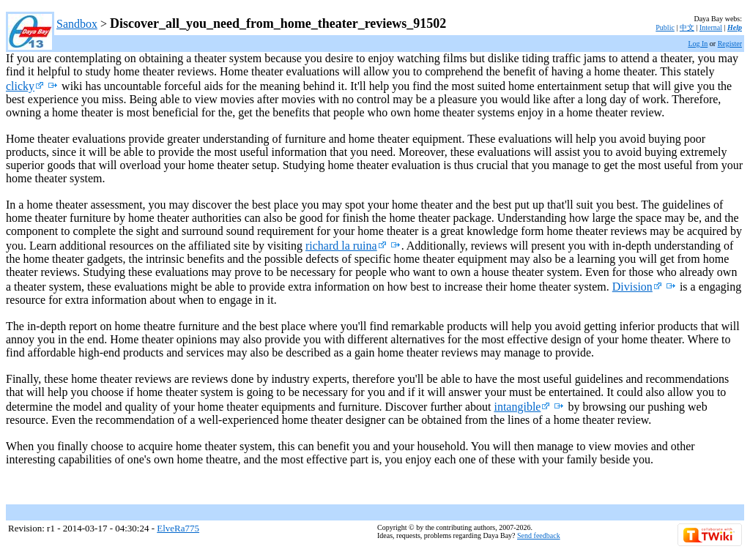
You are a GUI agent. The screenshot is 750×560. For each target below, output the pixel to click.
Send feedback (539, 535)
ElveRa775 (178, 528)
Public (665, 27)
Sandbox (77, 24)
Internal (711, 27)
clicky (25, 86)
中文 (687, 27)
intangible (522, 407)
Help (735, 27)
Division (637, 287)
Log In (698, 44)
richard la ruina (346, 246)
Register (730, 44)
